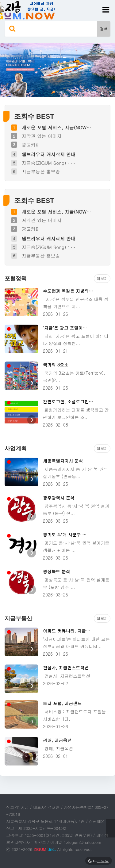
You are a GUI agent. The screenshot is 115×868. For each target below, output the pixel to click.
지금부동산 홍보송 (41, 171)
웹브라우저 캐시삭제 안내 (49, 154)
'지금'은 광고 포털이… (65, 328)
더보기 (102, 278)
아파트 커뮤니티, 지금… (67, 631)
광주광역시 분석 (59, 498)
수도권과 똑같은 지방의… (68, 291)
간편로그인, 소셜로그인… (68, 402)
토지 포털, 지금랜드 (62, 703)
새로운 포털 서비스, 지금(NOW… (56, 127)
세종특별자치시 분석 (63, 461)
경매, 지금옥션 (57, 740)
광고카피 (31, 144)
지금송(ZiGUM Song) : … (49, 163)
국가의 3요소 (56, 365)
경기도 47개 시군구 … (65, 535)
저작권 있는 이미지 (42, 136)
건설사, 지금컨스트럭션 (66, 668)
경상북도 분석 (57, 571)
